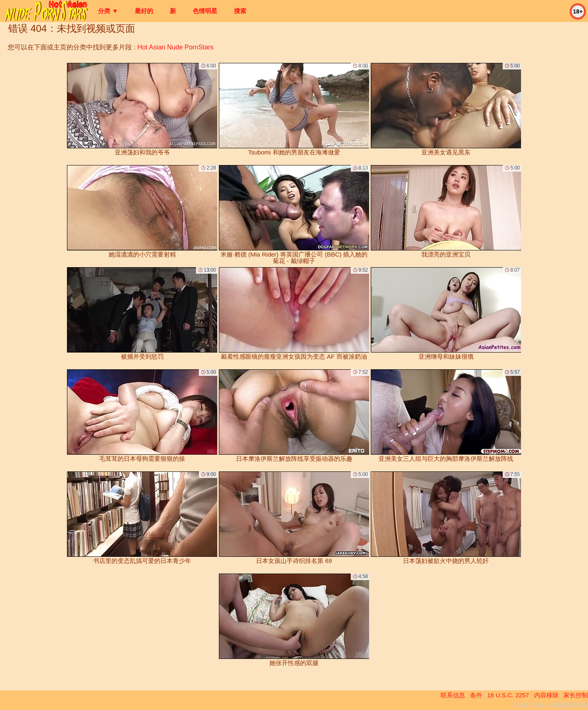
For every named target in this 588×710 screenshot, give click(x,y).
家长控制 (576, 695)
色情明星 (205, 11)
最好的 (144, 11)
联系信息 (453, 695)
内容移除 (546, 695)
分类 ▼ (108, 11)
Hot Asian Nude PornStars (175, 47)
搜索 (240, 11)
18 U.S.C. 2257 (508, 695)
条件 (476, 695)
